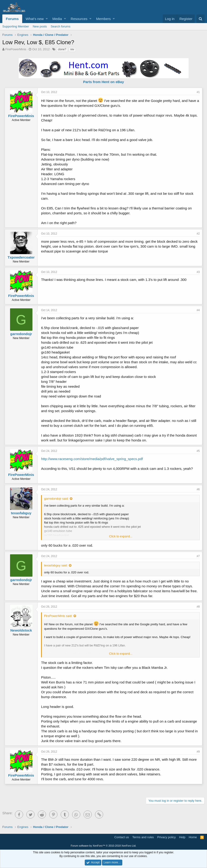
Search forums (61, 26)
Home (193, 837)
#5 (198, 451)
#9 (198, 752)
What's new (35, 19)
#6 (198, 489)
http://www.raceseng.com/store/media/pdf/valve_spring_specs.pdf (92, 459)
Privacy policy (167, 837)
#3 (198, 272)
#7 (198, 556)
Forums (12, 19)
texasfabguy (21, 513)
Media (57, 19)
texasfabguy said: (56, 565)
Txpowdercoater (21, 257)
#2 (198, 234)
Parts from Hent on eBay (103, 82)
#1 (198, 92)
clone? (62, 49)
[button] (47, 19)
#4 (198, 310)
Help (182, 837)
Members (103, 19)
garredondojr (21, 334)
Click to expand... (121, 536)
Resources (79, 19)
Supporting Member (16, 26)
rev (72, 49)
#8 (198, 607)
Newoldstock (21, 630)
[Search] (201, 19)
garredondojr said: (56, 499)
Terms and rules (143, 837)
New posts (40, 26)
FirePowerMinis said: (58, 616)
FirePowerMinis (16, 49)
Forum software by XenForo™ (103, 846)
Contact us (122, 837)
